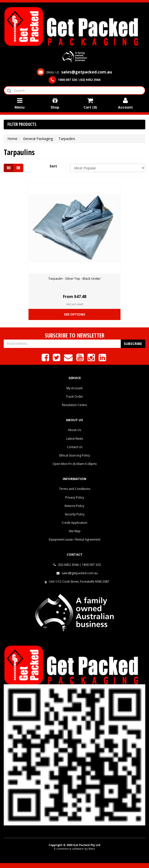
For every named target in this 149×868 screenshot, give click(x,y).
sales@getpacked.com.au (77, 573)
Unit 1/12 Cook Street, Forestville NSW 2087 (79, 582)
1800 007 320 (91, 565)
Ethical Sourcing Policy (75, 455)
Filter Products (22, 125)
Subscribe (133, 344)
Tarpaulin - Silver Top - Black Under (74, 278)
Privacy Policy (75, 497)
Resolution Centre (74, 405)
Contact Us (75, 447)
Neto (92, 849)
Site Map (75, 531)
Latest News (75, 439)
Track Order (74, 397)
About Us (74, 430)
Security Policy (75, 514)
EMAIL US (74, 72)
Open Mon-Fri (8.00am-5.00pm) (74, 464)
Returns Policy (74, 506)
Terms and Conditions (75, 489)
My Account (74, 388)
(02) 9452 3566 (66, 565)
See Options (75, 314)
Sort (53, 166)
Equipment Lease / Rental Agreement (75, 539)
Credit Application (74, 523)
